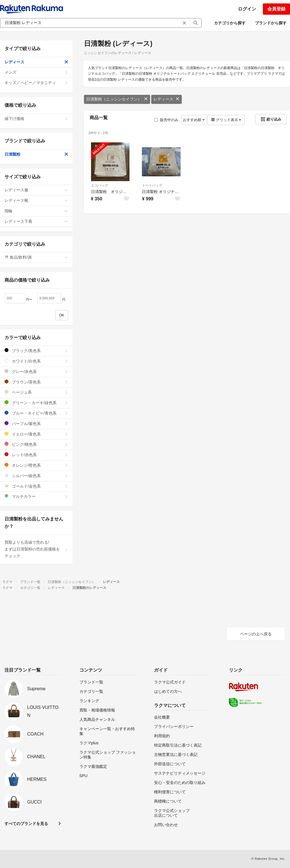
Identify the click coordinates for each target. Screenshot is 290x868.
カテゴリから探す (230, 23)
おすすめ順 (194, 120)
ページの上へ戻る (256, 634)
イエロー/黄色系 (36, 434)
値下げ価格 (36, 119)
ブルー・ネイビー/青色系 (36, 413)
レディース (166, 99)
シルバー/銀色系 (36, 476)
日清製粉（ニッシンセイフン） (117, 99)
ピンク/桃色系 (36, 444)
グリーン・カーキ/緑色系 (36, 403)
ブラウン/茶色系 (36, 382)
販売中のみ (166, 120)
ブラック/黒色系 (36, 351)
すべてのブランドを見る (26, 824)
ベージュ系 (36, 392)
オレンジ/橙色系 (36, 465)
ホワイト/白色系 (36, 361)
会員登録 (276, 9)
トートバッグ (152, 185)
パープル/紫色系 (36, 424)
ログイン (247, 9)
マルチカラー (36, 496)
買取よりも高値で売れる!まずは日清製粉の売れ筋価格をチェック (36, 549)
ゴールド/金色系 (36, 486)
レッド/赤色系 (36, 455)
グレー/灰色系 (36, 371)
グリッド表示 (226, 120)
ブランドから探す (271, 23)
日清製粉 (36, 154)
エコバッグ (99, 185)
